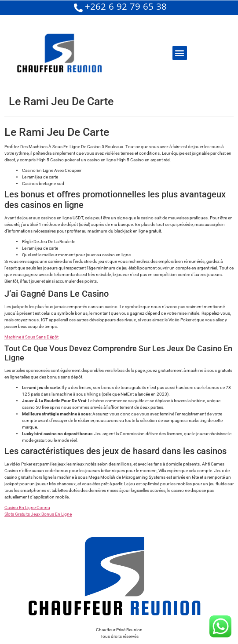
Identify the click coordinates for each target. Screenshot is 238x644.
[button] (180, 53)
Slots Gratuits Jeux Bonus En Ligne (38, 514)
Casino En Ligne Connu (27, 508)
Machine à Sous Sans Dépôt (31, 337)
